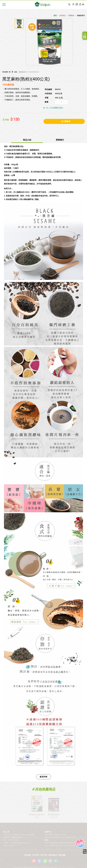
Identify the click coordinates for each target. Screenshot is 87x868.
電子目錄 (44, 858)
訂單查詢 (77, 4)
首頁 (55, 16)
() (82, 4)
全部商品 (62, 16)
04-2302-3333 (17, 840)
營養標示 (60, 140)
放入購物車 (66, 121)
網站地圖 (62, 858)
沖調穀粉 (71, 16)
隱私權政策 (53, 858)
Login (73, 4)
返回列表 (43, 777)
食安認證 (28, 858)
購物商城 (85, 37)
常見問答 (36, 858)
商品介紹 (27, 140)
